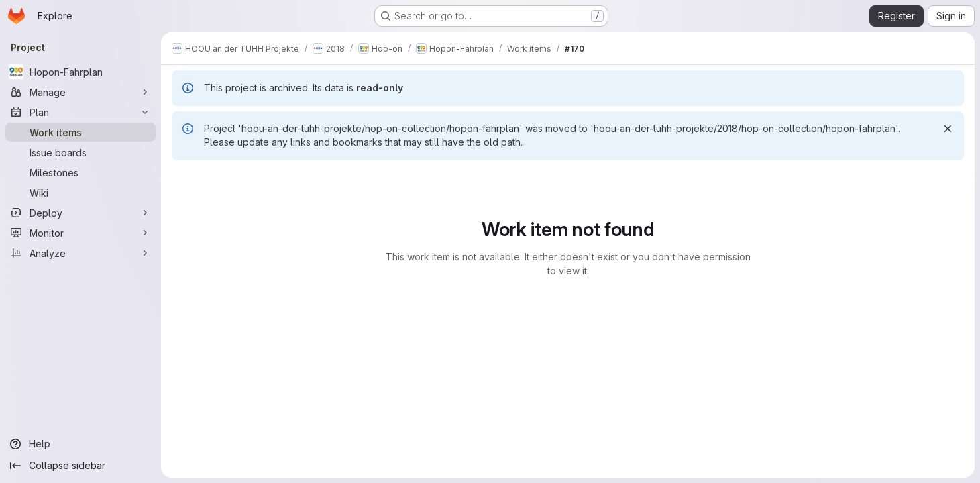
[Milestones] (80, 172)
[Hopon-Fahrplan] (80, 72)
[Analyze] (80, 253)
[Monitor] (80, 233)
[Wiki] (80, 193)
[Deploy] (80, 213)
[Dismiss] (948, 129)
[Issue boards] (80, 152)
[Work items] (80, 132)
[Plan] (80, 112)
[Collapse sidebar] (80, 466)
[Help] (80, 444)
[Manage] (80, 92)
